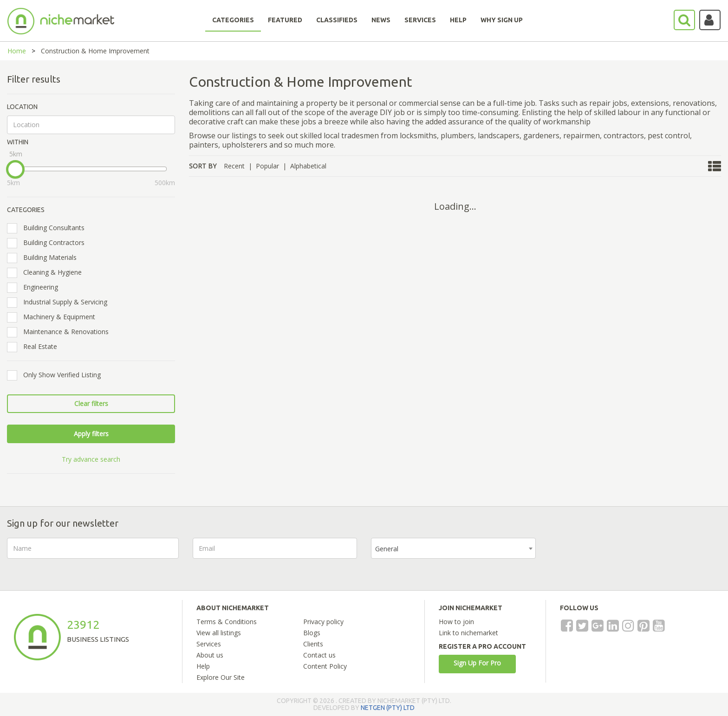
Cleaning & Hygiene (47, 272)
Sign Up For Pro (477, 663)
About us (210, 655)
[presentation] (620, 556)
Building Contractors (49, 243)
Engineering (36, 287)
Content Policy (325, 666)
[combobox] (453, 548)
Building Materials (45, 258)
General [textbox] (387, 549)
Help (203, 666)
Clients (313, 644)
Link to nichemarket (468, 633)
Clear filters (91, 403)
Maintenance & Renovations (61, 332)
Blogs (312, 633)
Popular (267, 166)
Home (17, 51)
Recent (234, 166)
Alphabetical (308, 166)
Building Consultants (49, 228)
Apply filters (91, 434)
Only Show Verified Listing (57, 375)
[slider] (15, 169)
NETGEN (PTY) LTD (388, 708)
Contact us (319, 655)
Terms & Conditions (227, 622)
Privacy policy (323, 622)
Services (209, 644)
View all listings (219, 633)
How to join (456, 622)
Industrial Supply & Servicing (60, 302)
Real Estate (35, 347)
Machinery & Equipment (54, 317)
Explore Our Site (221, 677)
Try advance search (91, 459)
